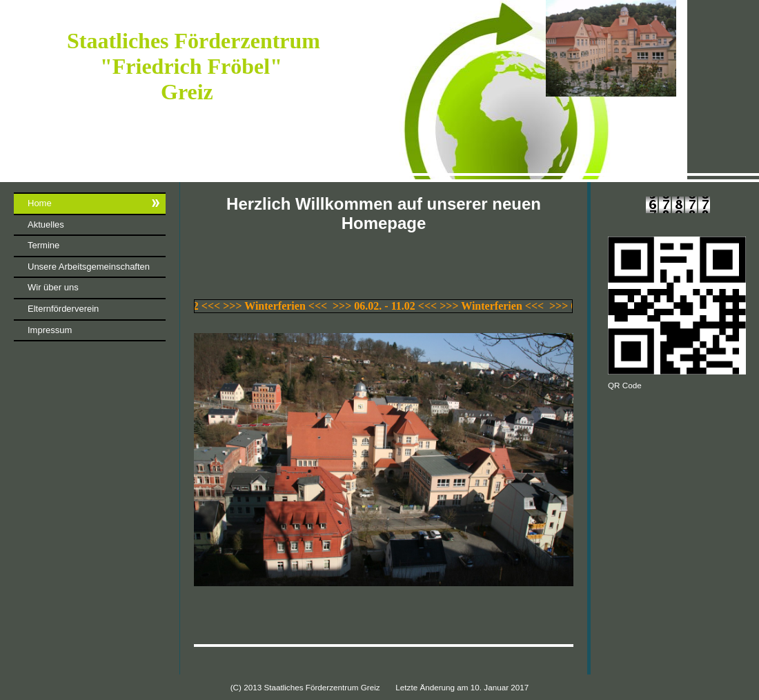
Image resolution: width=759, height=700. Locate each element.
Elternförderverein (63, 309)
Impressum (50, 330)
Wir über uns (53, 287)
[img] (379, 91)
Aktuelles (46, 224)
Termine (43, 245)
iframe (90, 469)
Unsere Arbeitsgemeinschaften (89, 267)
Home (40, 203)
